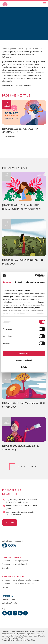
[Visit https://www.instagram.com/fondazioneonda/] (15, 613)
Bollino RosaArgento (9, 603)
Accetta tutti (24, 353)
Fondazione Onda (8, 600)
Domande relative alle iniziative (15, 564)
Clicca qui (10, 523)
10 (32, 467)
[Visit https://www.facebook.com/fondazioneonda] (10, 613)
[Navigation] (44, 3)
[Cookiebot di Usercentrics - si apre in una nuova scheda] (35, 276)
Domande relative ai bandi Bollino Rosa (19, 584)
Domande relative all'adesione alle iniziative (21, 580)
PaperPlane (31, 640)
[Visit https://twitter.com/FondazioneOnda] (25, 613)
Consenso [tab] (7, 282)
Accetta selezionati (24, 360)
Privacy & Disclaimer (10, 640)
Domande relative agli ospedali (15, 561)
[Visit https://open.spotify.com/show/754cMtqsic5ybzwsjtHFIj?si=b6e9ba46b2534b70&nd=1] (20, 613)
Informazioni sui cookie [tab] (36, 282)
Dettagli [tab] (18, 282)
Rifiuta (24, 367)
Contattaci (7, 568)
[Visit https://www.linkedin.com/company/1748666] (5, 613)
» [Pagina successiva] (36, 466)
